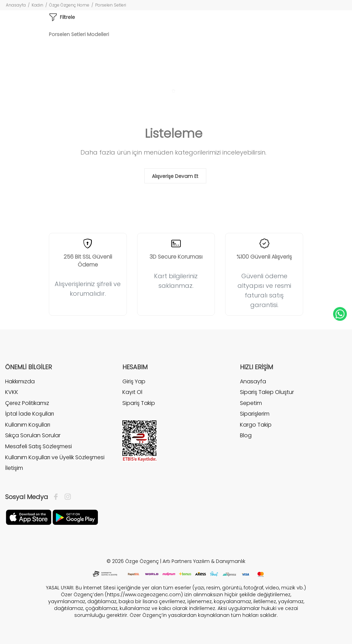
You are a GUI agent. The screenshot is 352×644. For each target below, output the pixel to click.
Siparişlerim (255, 414)
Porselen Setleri (111, 5)
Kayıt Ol (132, 392)
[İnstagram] (66, 497)
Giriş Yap (134, 382)
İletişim (14, 468)
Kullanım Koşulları (28, 425)
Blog (246, 435)
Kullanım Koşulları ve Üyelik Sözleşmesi (55, 457)
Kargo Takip (256, 425)
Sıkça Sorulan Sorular (33, 435)
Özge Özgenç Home (69, 5)
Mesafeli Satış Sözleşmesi (38, 446)
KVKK (12, 392)
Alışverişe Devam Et (175, 176)
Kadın (37, 5)
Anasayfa (16, 5)
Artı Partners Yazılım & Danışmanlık (204, 561)
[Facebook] (58, 497)
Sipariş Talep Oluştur (267, 392)
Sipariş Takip (139, 403)
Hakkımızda (20, 382)
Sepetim (251, 403)
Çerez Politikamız (27, 403)
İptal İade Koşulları (30, 414)
